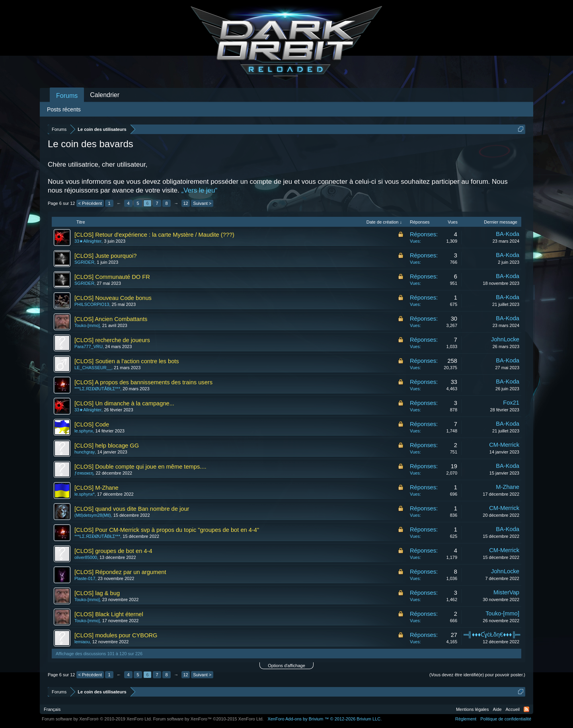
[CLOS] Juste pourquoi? (105, 256)
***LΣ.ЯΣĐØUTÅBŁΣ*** (97, 389)
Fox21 (511, 403)
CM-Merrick (504, 445)
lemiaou (82, 642)
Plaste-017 (85, 578)
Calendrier (105, 95)
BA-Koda (508, 234)
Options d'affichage (286, 666)
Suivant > (202, 203)
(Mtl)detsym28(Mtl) (93, 515)
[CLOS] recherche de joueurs (112, 340)
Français (52, 709)
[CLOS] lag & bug (97, 593)
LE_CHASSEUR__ (93, 368)
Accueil (513, 709)
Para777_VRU (89, 346)
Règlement (466, 719)
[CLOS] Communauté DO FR (112, 277)
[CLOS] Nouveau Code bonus (113, 298)
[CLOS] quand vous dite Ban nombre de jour (132, 509)
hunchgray (85, 452)
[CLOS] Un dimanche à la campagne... (124, 403)
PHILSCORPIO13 (92, 304)
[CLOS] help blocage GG (107, 446)
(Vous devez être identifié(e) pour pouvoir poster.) (477, 675)
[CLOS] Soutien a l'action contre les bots (127, 361)
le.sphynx (84, 431)
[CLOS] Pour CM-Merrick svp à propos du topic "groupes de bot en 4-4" (167, 530)
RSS (526, 709)
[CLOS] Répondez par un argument (120, 572)
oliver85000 (86, 557)
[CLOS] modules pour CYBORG (116, 635)
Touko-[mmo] (87, 325)
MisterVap (506, 592)
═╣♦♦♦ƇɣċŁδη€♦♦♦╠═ (492, 635)
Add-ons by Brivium (325, 719)
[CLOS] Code (92, 424)
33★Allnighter (88, 241)
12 (186, 203)
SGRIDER (84, 262)
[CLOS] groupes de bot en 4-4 (113, 551)
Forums (67, 96)
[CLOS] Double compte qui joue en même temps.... (140, 467)
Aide (497, 709)
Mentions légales (473, 709)
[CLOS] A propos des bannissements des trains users (143, 382)
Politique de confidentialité (506, 719)
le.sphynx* (85, 494)
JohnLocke (505, 339)
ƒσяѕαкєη (84, 473)
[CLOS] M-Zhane (96, 488)
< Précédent (90, 203)
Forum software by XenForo (97, 719)
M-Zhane (508, 487)
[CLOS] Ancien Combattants (111, 319)
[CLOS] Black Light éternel (109, 614)
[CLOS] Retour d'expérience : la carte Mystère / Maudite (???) (154, 235)
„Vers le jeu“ (199, 190)
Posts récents (64, 109)
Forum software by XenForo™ (209, 719)
